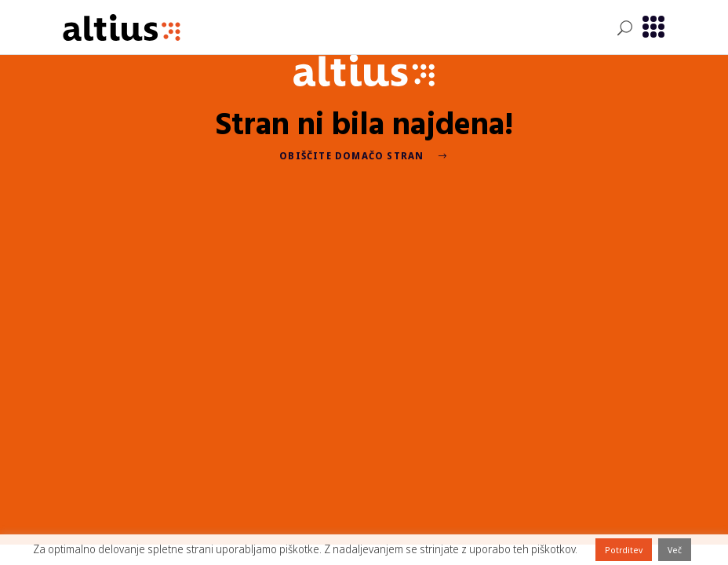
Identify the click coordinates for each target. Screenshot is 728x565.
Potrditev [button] (624, 550)
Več (675, 550)
